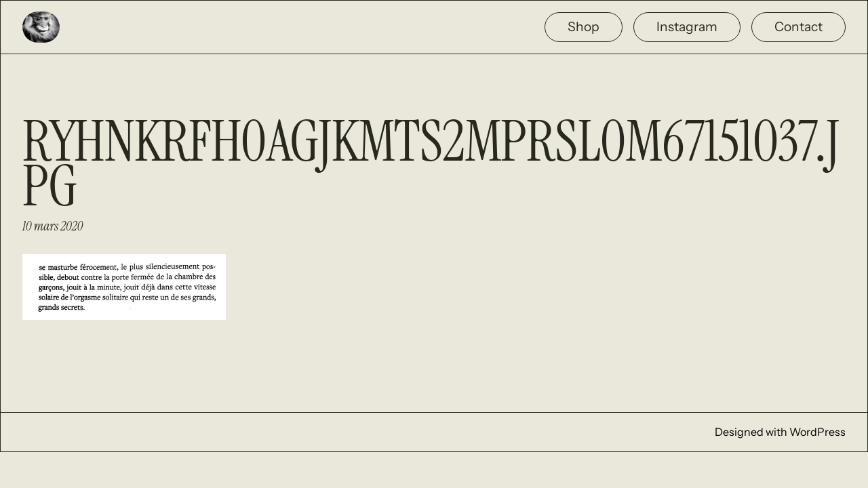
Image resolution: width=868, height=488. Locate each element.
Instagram (687, 26)
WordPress (817, 432)
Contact (798, 26)
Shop (584, 26)
